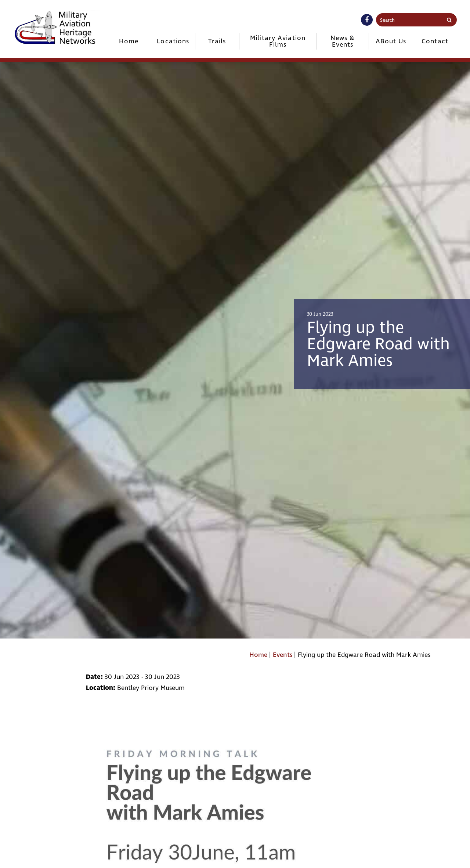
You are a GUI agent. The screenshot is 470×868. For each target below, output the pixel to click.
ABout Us (391, 41)
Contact (435, 41)
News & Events (343, 41)
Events (283, 655)
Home (129, 41)
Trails (217, 41)
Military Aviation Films (278, 41)
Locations (173, 41)
